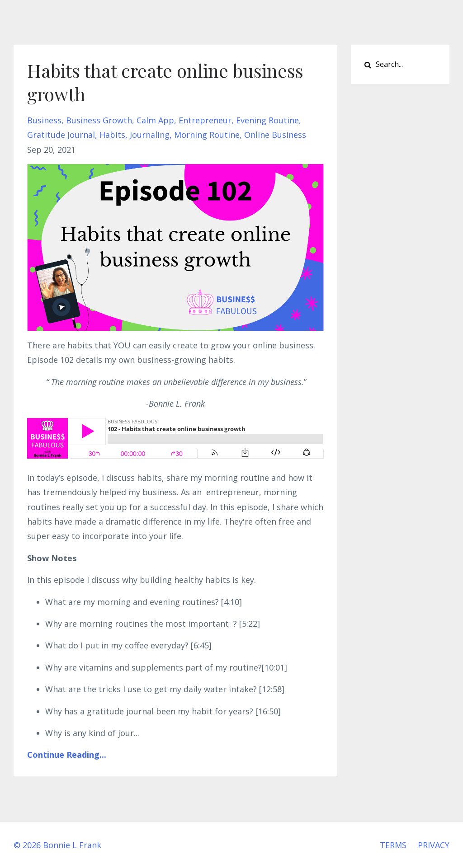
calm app (155, 120)
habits (112, 135)
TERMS (393, 845)
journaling (150, 135)
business (44, 120)
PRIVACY (434, 845)
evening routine (267, 120)
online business (275, 135)
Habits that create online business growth (165, 82)
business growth (99, 120)
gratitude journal (61, 135)
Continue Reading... (67, 755)
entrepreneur (205, 120)
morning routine (207, 135)
